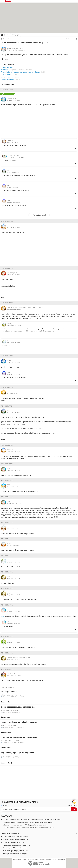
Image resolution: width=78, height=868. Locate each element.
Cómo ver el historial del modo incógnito (15, 836)
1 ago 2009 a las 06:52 (14, 659)
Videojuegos (16, 35)
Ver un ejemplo (72, 806)
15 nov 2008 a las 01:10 (14, 309)
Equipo (24, 860)
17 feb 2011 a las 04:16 (14, 343)
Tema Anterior (7, 39)
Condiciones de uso (33, 860)
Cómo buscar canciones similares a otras (16, 839)
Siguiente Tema (70, 39)
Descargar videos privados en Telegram (15, 854)
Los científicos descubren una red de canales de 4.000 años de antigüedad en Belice (29, 828)
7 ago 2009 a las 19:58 (14, 374)
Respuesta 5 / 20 (7, 356)
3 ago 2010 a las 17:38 (14, 578)
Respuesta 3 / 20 (7, 268)
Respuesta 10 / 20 (7, 480)
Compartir (7, 59)
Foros (7, 35)
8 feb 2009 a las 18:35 (14, 142)
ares (3, 616)
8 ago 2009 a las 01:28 (14, 452)
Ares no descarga (7, 74)
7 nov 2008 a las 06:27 (13, 275)
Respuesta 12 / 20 (7, 522)
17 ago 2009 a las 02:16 (14, 676)
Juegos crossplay (7, 77)
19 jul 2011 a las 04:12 (19, 50)
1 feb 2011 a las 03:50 (13, 643)
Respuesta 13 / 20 (7, 539)
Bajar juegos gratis (8, 79)
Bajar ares (5, 70)
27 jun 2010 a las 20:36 (14, 529)
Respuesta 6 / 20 (7, 387)
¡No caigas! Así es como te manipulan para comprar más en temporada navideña (28, 822)
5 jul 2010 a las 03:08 (13, 172)
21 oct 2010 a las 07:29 (14, 187)
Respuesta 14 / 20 (7, 556)
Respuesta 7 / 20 (7, 406)
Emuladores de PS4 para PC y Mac (14, 842)
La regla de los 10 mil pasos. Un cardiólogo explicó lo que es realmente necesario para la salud (32, 819)
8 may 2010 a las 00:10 (14, 487)
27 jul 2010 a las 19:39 (13, 562)
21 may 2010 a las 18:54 (14, 503)
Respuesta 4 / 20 (7, 303)
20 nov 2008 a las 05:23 (14, 326)
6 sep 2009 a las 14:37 (14, 470)
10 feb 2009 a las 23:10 (14, 228)
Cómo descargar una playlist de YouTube (16, 851)
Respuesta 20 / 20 (7, 669)
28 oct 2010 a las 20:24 (14, 612)
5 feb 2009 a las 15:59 (13, 100)
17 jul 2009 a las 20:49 (13, 413)
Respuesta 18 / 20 (7, 636)
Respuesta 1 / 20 (7, 90)
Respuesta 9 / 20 (7, 464)
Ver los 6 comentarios (40, 215)
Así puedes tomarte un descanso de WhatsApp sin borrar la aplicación (25, 825)
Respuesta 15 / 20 (7, 572)
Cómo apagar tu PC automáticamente (15, 848)
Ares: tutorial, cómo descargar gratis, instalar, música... (21, 72)
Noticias (4, 806)
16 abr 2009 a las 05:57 (14, 394)
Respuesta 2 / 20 (7, 221)
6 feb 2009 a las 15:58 (13, 362)
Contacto (55, 860)
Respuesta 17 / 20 (7, 605)
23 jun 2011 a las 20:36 (14, 202)
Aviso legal (62, 860)
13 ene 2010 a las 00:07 (17, 157)
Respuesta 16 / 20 (7, 588)
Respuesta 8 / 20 (7, 445)
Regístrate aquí (17, 860)
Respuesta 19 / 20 (7, 653)
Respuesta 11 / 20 (7, 497)
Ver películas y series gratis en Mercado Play (17, 845)
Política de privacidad (46, 860)
